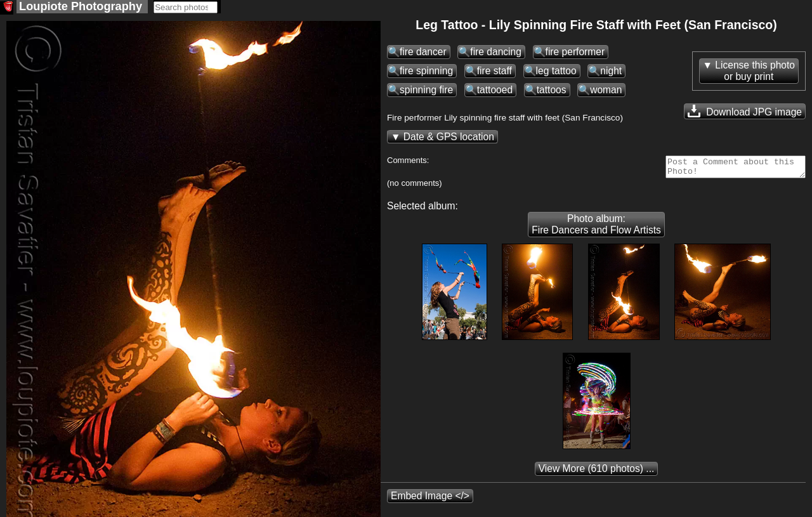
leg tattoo (556, 72)
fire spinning (426, 72)
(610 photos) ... (597, 474)
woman (606, 91)
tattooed (495, 91)
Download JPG (745, 112)
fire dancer (423, 53)
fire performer (575, 53)
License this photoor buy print (755, 72)
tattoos (552, 91)
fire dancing (496, 53)
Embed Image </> (430, 501)
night (611, 72)
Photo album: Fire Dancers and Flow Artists (596, 229)
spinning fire (426, 91)
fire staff (494, 72)
